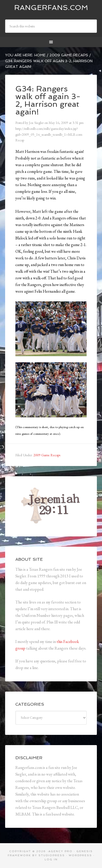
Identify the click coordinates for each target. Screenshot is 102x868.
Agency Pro (60, 851)
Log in (51, 859)
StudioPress (52, 855)
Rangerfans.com (51, 8)
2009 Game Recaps (47, 455)
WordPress (80, 855)
